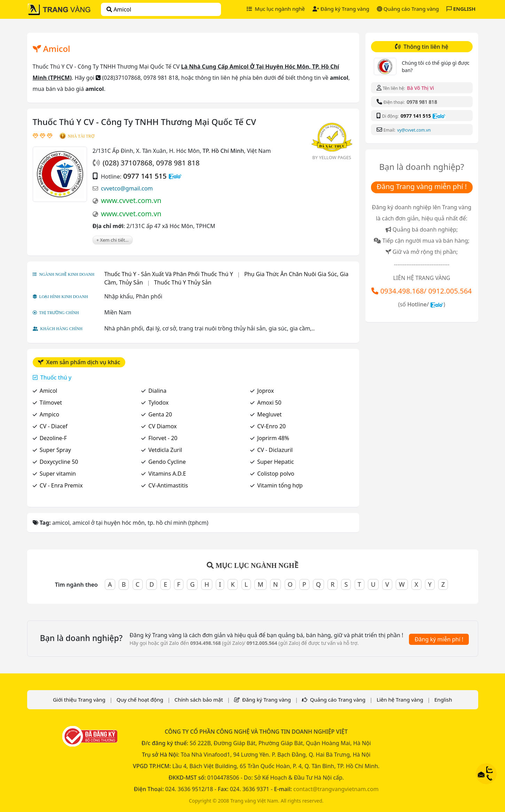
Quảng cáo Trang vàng (408, 9)
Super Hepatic (276, 462)
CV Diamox (162, 426)
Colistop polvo (276, 474)
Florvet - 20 (163, 438)
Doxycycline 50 (59, 462)
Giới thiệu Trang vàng (79, 700)
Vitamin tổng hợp (280, 485)
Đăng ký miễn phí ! (439, 639)
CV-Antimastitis (168, 485)
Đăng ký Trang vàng (341, 9)
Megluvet (269, 414)
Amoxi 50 (269, 403)
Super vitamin (58, 474)
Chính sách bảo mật (199, 700)
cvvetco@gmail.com (127, 188)
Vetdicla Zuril (165, 450)
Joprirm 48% (273, 438)
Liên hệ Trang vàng (400, 700)
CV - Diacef (54, 426)
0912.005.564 (450, 291)
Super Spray (55, 450)
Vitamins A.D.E (167, 474)
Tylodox (158, 403)
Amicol (49, 391)
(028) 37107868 (128, 163)
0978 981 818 (178, 163)
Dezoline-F (53, 438)
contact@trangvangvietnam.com (336, 789)
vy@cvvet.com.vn (414, 130)
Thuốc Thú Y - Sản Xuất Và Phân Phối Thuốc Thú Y (168, 274)
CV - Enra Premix (61, 485)
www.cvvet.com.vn (131, 200)
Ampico (50, 414)
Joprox (266, 391)
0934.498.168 (402, 291)
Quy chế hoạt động (140, 700)
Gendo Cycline (167, 462)
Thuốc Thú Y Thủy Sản (183, 282)
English (443, 700)
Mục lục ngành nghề (276, 9)
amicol (119, 9)
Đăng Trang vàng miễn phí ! (422, 186)
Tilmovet (51, 403)
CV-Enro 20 (271, 426)
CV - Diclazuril (275, 450)
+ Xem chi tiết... (113, 240)
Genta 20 (160, 414)
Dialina (157, 391)
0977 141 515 (145, 176)
